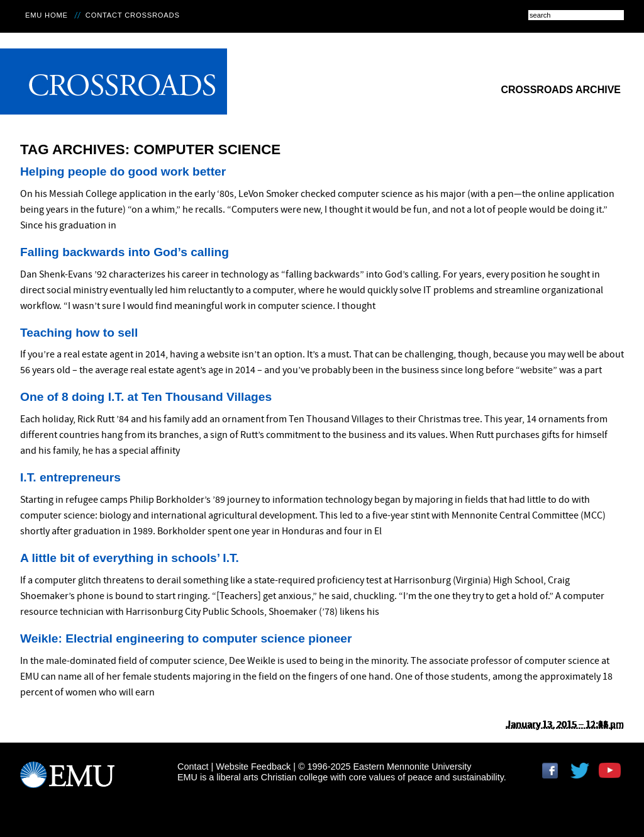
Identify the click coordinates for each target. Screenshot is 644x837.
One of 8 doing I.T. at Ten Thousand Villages (146, 397)
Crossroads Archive (561, 90)
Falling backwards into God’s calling (125, 252)
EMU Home (47, 15)
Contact (193, 767)
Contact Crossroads (133, 15)
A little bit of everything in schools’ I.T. (130, 558)
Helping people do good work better (123, 171)
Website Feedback (253, 767)
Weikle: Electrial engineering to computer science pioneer (186, 638)
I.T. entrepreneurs (70, 477)
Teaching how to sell (79, 333)
